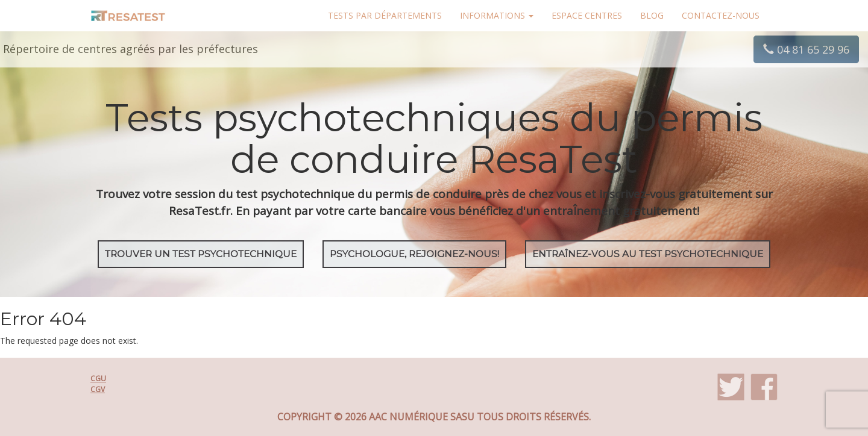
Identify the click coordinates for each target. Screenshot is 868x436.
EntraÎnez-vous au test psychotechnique (648, 254)
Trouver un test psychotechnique (201, 254)
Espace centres (587, 15)
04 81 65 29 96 (806, 49)
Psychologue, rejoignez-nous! (414, 254)
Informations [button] (497, 15)
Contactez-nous (721, 15)
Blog (652, 15)
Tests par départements (385, 15)
